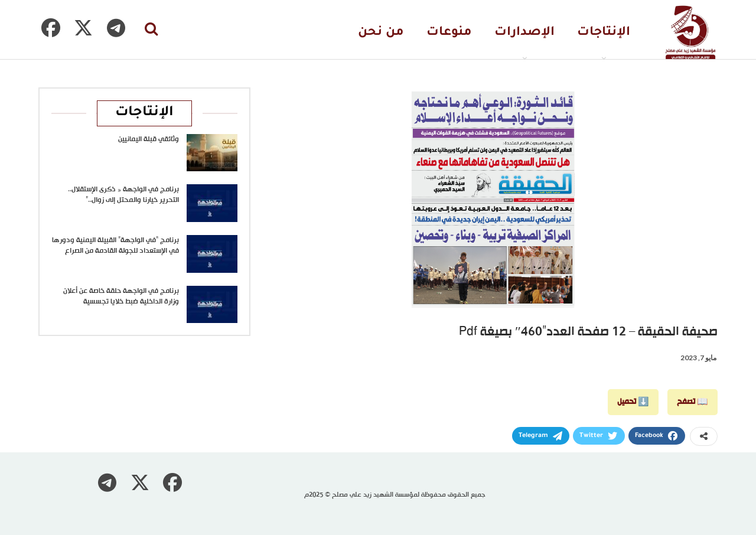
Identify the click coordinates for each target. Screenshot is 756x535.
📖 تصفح (693, 402)
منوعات (449, 33)
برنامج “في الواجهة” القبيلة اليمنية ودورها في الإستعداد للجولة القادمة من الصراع (115, 246)
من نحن (381, 33)
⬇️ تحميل (633, 402)
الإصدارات (524, 33)
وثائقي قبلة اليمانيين (149, 139)
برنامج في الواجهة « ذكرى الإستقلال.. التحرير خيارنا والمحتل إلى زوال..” (123, 195)
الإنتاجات (604, 33)
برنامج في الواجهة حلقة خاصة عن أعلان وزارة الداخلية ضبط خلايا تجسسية (121, 296)
